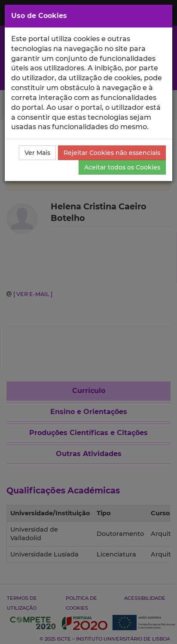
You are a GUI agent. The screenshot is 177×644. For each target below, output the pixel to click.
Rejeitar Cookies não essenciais (112, 153)
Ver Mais (37, 153)
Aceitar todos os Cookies (122, 167)
